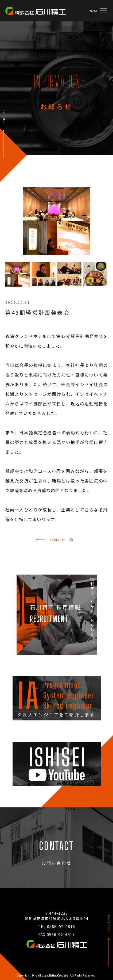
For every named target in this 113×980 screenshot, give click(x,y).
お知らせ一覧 (62, 540)
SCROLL (4, 117)
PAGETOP (109, 923)
